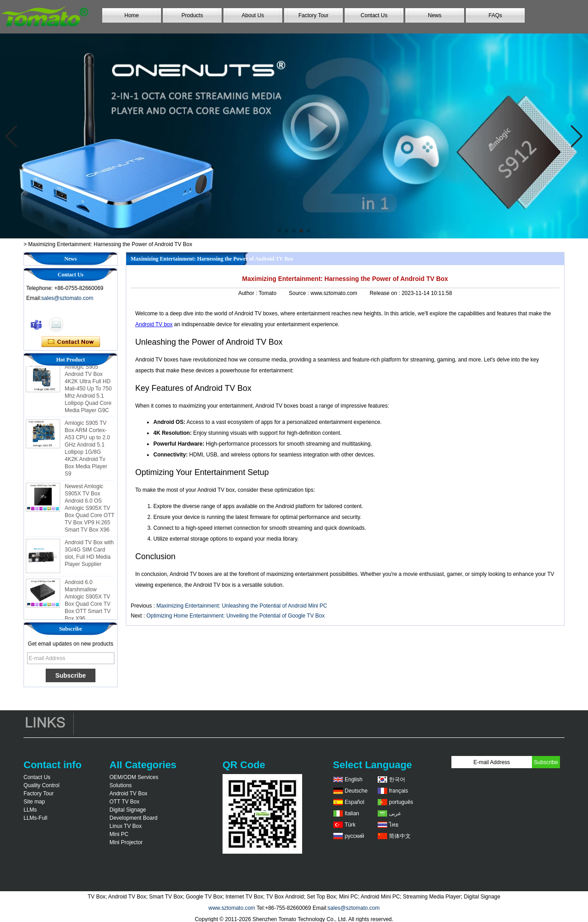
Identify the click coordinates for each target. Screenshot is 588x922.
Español (354, 802)
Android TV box (154, 324)
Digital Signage (128, 810)
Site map (34, 802)
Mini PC (119, 834)
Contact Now (71, 342)
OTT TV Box (124, 802)
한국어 (397, 779)
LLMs (30, 810)
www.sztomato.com (232, 908)
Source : (299, 293)
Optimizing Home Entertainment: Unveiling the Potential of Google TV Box (236, 616)
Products (192, 15)
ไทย (394, 825)
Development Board (133, 818)
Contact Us (374, 15)
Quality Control (41, 785)
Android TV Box (128, 794)
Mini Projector (126, 842)
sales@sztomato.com (67, 298)
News (435, 15)
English (353, 779)
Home (132, 15)
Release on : (386, 293)
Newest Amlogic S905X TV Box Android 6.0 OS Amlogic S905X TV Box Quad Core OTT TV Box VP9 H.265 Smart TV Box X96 (90, 510)
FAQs (495, 15)
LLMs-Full (36, 818)
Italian (352, 813)
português (401, 802)
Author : (249, 293)
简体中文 (400, 836)
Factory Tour (313, 15)
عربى (395, 813)
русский (354, 836)
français (398, 791)
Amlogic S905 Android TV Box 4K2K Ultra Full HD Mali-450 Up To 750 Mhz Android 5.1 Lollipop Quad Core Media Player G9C (88, 390)
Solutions (121, 785)
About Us (253, 15)
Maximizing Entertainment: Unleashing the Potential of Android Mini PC (242, 606)
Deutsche (356, 791)
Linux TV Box (126, 826)
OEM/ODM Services (134, 777)
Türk (350, 825)
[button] (280, 231)
